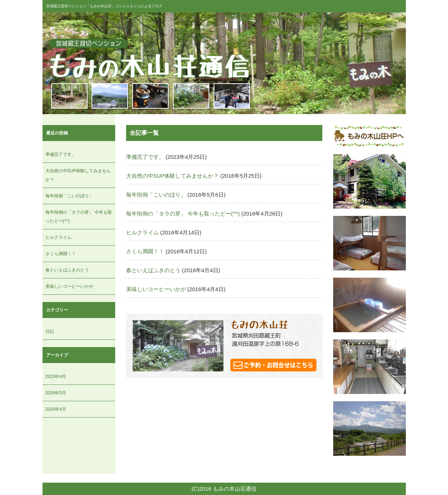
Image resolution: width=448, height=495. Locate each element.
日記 (50, 331)
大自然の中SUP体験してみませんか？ (173, 176)
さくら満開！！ (61, 254)
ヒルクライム (58, 237)
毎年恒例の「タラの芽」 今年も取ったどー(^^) (183, 214)
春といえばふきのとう (67, 270)
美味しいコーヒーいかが (69, 286)
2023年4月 (56, 377)
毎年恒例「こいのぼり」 (69, 196)
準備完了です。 (61, 154)
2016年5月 (56, 393)
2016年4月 (56, 409)
